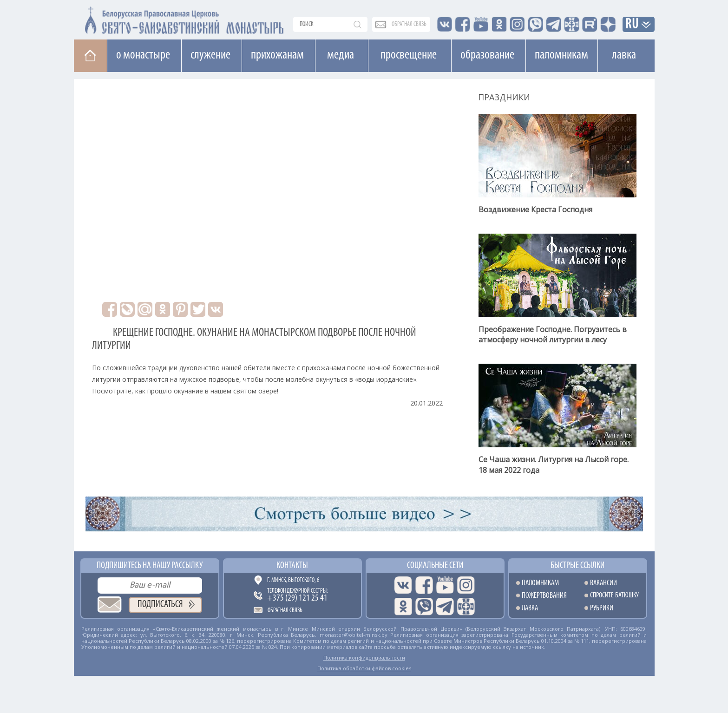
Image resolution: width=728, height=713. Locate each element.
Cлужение (210, 55)
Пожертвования (544, 596)
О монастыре (143, 55)
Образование (487, 55)
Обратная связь (285, 611)
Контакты (292, 566)
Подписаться (160, 605)
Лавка (624, 55)
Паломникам (561, 55)
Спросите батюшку (614, 596)
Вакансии (603, 583)
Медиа (341, 55)
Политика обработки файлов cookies (364, 668)
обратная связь (409, 24)
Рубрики (602, 608)
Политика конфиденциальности (364, 657)
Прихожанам (277, 55)
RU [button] (632, 25)
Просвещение (409, 55)
